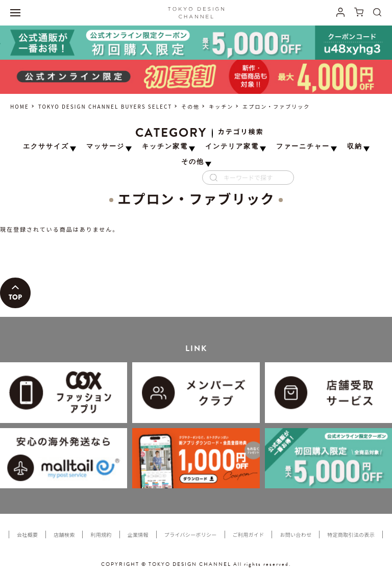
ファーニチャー (303, 147)
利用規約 (101, 534)
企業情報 (138, 534)
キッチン (221, 106)
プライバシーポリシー (191, 534)
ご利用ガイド (249, 534)
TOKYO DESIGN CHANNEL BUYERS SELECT (105, 106)
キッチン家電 (165, 147)
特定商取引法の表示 (351, 534)
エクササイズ (46, 147)
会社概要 (27, 534)
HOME (20, 106)
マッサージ (105, 147)
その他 (190, 106)
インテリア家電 (232, 147)
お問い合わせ (296, 534)
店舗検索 (64, 534)
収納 (355, 147)
